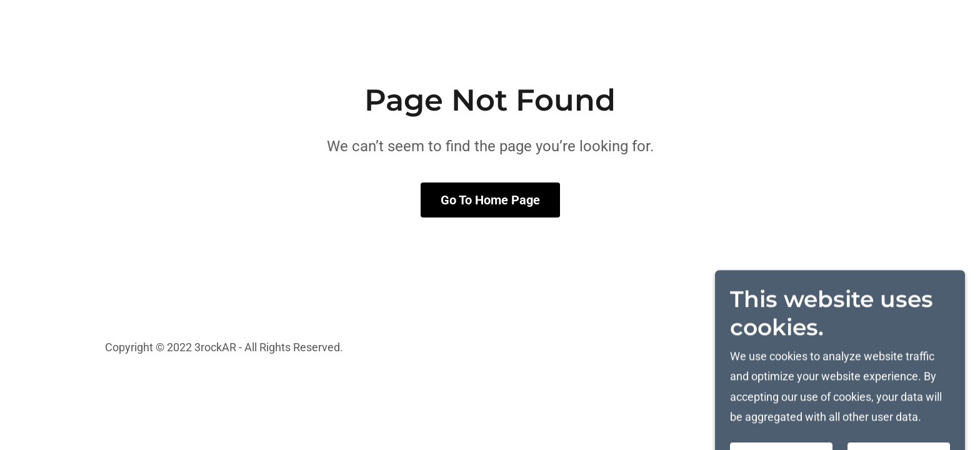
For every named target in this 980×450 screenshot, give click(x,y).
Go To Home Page (490, 200)
